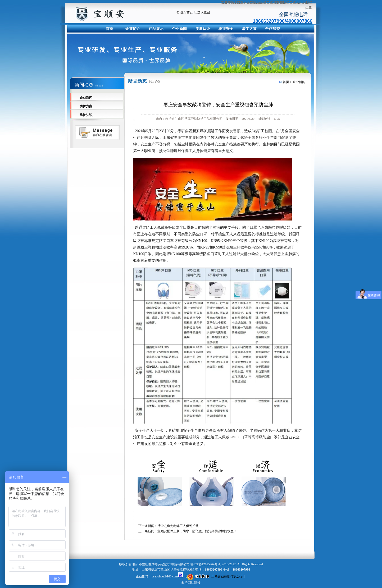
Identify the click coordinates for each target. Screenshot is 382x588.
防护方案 (86, 106)
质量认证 (203, 29)
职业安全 (226, 29)
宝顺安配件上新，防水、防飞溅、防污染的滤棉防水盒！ (197, 531)
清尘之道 (249, 29)
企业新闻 (179, 29)
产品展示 (156, 29)
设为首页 (187, 12)
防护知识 (86, 115)
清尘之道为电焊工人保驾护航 (178, 526)
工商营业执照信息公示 (215, 576)
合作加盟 (272, 29)
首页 (110, 29)
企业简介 (133, 29)
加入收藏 (204, 12)
